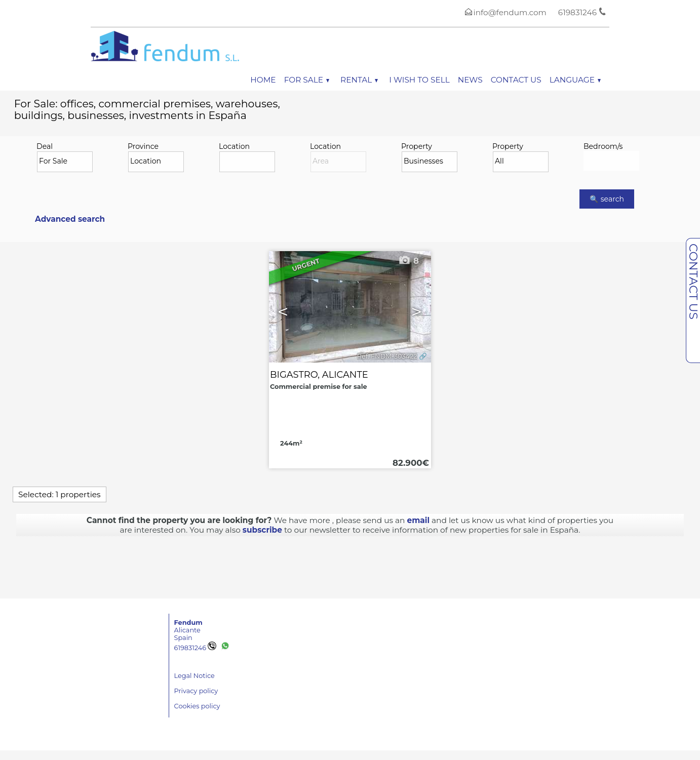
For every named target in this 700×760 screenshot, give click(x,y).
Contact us (516, 80)
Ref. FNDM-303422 (387, 356)
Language (575, 80)
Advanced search (70, 219)
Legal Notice (195, 676)
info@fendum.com (510, 12)
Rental (359, 80)
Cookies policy (197, 706)
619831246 (195, 648)
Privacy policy (196, 691)
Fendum (188, 623)
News (470, 80)
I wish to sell (419, 80)
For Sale (307, 80)
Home (263, 80)
